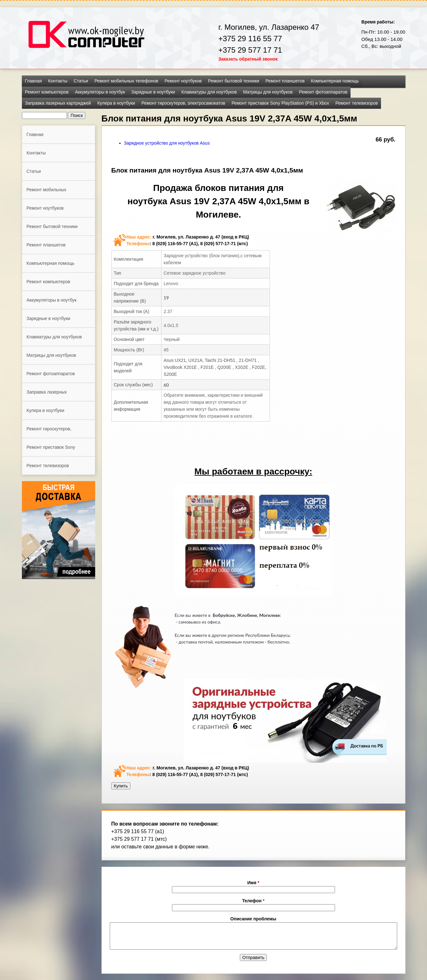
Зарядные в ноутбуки (153, 92)
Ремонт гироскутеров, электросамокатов (183, 103)
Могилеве (269, 615)
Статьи (81, 81)
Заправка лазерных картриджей (58, 103)
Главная (33, 81)
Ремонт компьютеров (47, 92)
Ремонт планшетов (285, 81)
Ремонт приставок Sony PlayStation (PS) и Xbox (280, 103)
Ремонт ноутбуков (183, 81)
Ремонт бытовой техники (234, 81)
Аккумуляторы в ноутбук (100, 92)
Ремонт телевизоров (357, 103)
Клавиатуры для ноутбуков (209, 92)
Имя (253, 883)
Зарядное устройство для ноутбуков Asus (167, 143)
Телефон (253, 901)
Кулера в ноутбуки (116, 103)
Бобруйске (224, 615)
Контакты (58, 81)
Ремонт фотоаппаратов (323, 92)
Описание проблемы (253, 919)
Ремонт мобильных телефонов (126, 81)
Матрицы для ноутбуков (268, 92)
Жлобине (247, 615)
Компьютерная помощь (335, 81)
